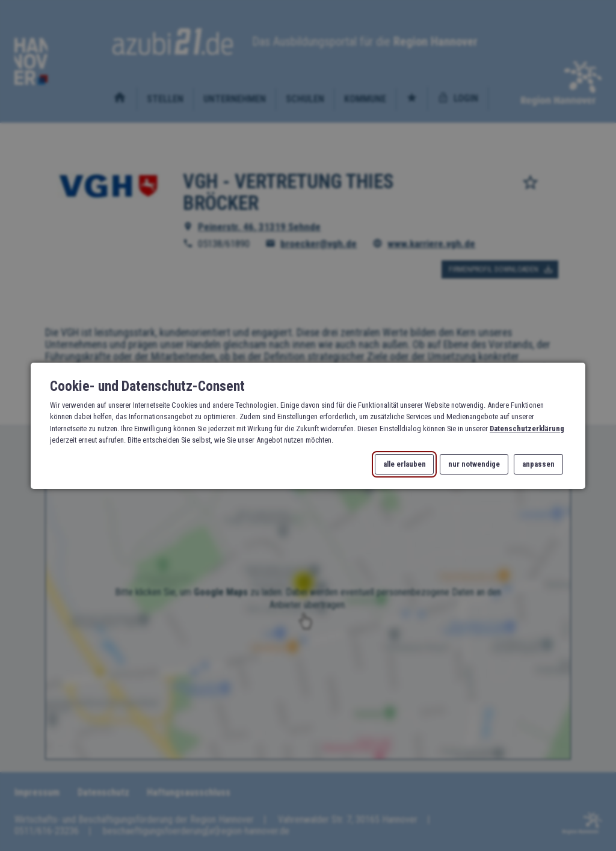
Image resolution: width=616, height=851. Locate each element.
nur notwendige (474, 464)
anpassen (538, 464)
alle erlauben (405, 464)
